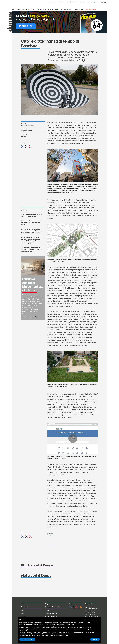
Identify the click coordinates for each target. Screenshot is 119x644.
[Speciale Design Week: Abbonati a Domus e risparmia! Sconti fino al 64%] (60, 22)
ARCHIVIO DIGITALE (71, 2)
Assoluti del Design (67, 10)
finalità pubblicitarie (29, 629)
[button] (90, 620)
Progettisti (48, 604)
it (94, 2)
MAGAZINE (61, 2)
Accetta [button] (95, 639)
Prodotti (57, 10)
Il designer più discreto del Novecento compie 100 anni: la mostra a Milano (31, 249)
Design (39, 10)
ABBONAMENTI (82, 2)
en (95, 2)
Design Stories (79, 10)
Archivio (50, 10)
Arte (45, 10)
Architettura (26, 10)
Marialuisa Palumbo (27, 125)
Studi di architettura (51, 613)
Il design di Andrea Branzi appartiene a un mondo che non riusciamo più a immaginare (32, 231)
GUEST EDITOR (52, 2)
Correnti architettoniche (52, 607)
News (19, 10)
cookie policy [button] (70, 624)
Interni (33, 10)
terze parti (44, 626)
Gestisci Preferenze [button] (27, 639)
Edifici (47, 610)
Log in (105, 2)
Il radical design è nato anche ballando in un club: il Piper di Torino (32, 223)
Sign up (101, 2)
